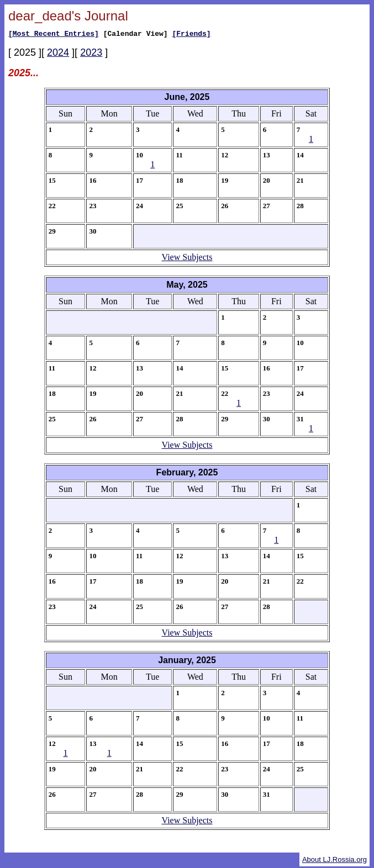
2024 (58, 54)
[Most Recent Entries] (54, 35)
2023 (91, 54)
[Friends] (191, 35)
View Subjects (187, 259)
